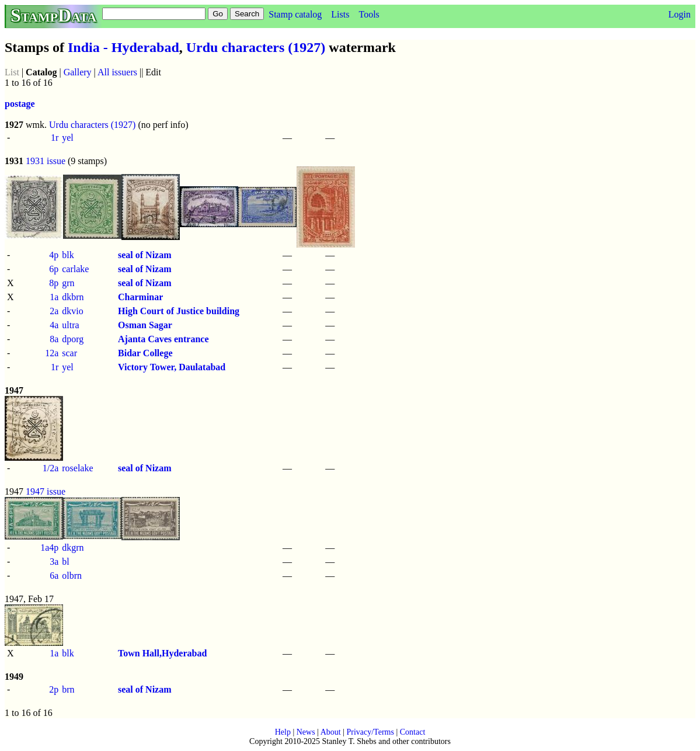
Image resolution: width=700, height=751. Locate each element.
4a (54, 325)
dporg (73, 339)
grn (68, 283)
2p (54, 689)
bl (65, 561)
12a (52, 353)
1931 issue (46, 161)
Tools (369, 14)
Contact (413, 732)
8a (54, 339)
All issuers (117, 72)
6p (54, 269)
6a (54, 576)
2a (54, 311)
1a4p (49, 547)
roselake (77, 468)
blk (68, 255)
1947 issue (46, 491)
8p (54, 283)
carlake (75, 269)
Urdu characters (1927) (256, 47)
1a (54, 297)
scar (69, 353)
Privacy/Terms (370, 732)
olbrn (72, 576)
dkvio (72, 311)
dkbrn (73, 297)
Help (283, 732)
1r (55, 138)
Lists (340, 14)
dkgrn (73, 547)
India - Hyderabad (123, 47)
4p (54, 255)
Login (680, 14)
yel (68, 138)
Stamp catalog (295, 14)
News (306, 732)
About (331, 732)
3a (54, 561)
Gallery (78, 72)
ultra (70, 325)
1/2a (51, 468)
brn (68, 689)
